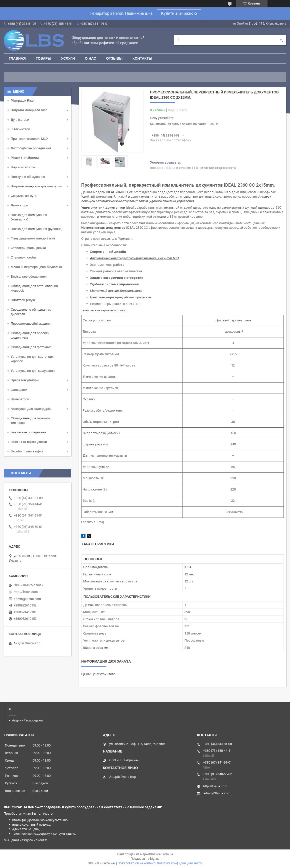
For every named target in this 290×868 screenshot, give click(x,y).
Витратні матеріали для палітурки (36, 186)
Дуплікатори (20, 120)
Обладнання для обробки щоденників (30, 335)
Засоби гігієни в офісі (27, 451)
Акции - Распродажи (27, 720)
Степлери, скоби (23, 257)
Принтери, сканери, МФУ (29, 139)
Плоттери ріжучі (23, 300)
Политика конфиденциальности (180, 863)
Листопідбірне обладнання (31, 148)
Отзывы (114, 58)
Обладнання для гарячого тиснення (30, 420)
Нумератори (20, 399)
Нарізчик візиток (23, 167)
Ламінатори (19, 205)
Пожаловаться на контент (136, 863)
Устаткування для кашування (33, 371)
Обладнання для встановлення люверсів (34, 288)
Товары (43, 58)
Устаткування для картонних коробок (32, 359)
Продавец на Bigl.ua (145, 859)
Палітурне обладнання (28, 177)
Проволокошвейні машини (31, 324)
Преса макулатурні (25, 380)
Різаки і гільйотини (25, 158)
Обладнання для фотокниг (31, 347)
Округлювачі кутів (24, 196)
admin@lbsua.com (27, 599)
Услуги (68, 58)
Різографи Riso (22, 101)
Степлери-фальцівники (28, 248)
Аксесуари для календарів (31, 409)
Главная (17, 58)
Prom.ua (167, 854)
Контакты (142, 58)
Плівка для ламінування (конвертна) (29, 217)
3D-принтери (20, 129)
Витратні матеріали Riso (29, 110)
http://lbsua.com (26, 592)
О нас (91, 58)
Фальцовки (19, 390)
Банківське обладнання (28, 432)
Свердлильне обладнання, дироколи (31, 312)
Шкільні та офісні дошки (29, 442)
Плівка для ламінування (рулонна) (37, 229)
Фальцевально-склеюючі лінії (33, 238)
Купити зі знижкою (179, 13)
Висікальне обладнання (29, 276)
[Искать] (281, 40)
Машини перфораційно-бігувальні (36, 267)
